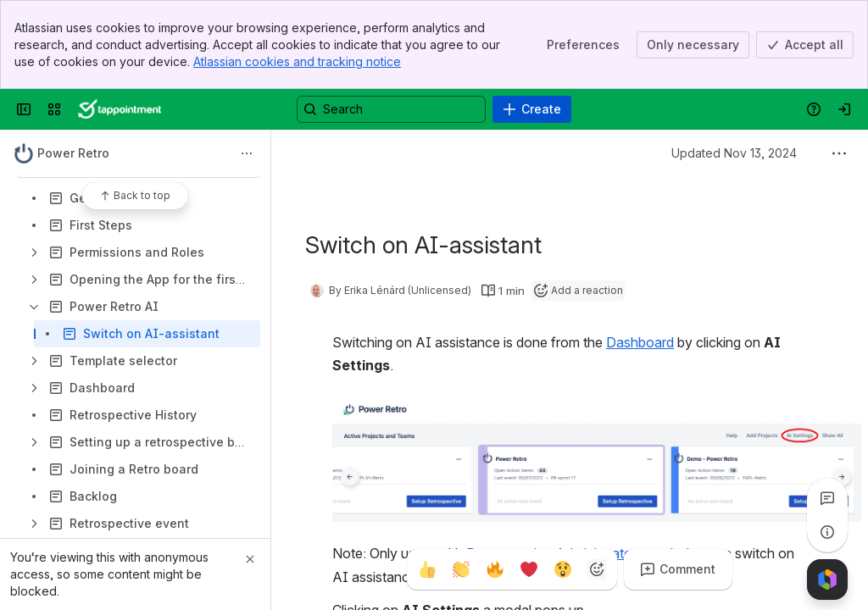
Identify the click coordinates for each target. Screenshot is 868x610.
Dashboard (640, 342)
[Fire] (495, 569)
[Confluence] (120, 109)
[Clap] (461, 569)
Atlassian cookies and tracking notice (297, 61)
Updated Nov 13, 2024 (734, 153)
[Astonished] (563, 569)
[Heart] (529, 569)
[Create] (532, 109)
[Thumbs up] (427, 569)
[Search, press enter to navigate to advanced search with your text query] (391, 109)
